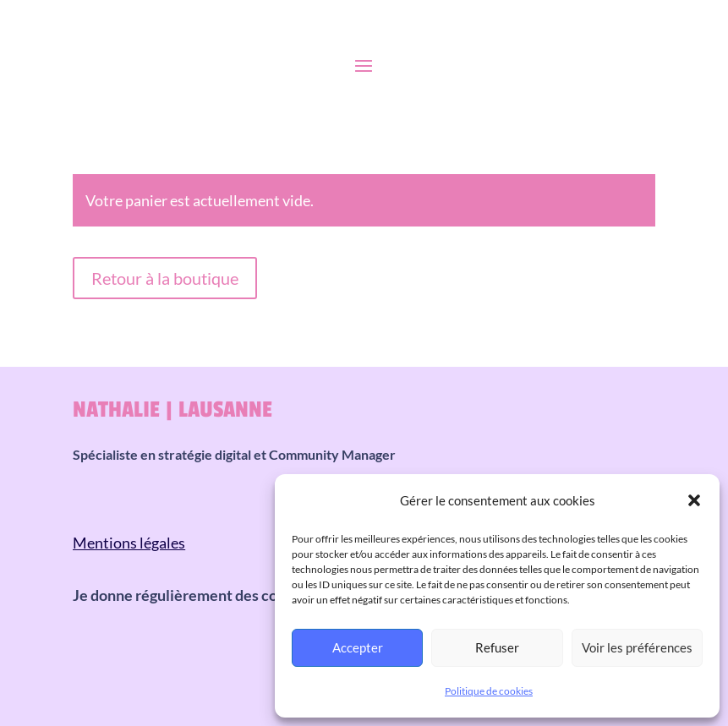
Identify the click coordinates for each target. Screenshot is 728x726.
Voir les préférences (637, 647)
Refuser (497, 647)
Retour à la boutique (165, 278)
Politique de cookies (489, 691)
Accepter (358, 647)
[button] (694, 500)
